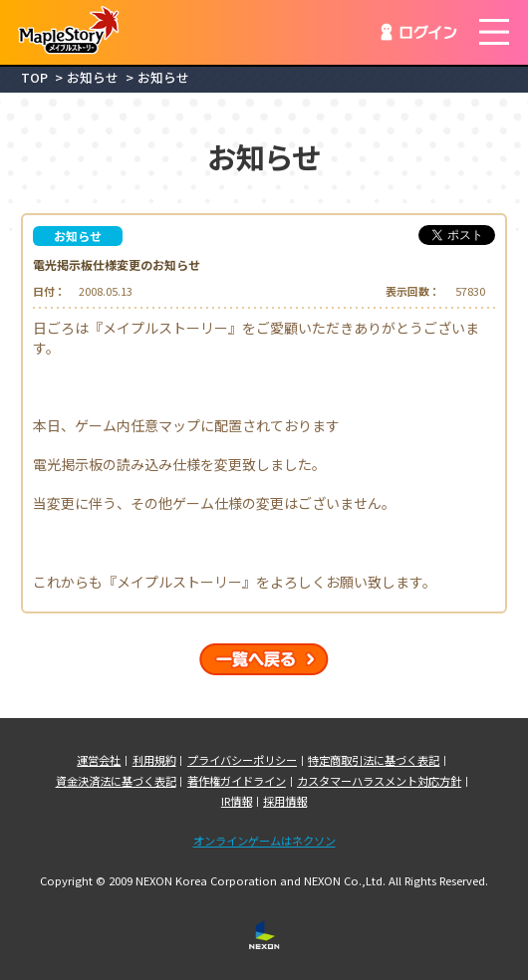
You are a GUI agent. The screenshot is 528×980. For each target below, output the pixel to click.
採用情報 (285, 801)
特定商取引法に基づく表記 (374, 760)
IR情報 (237, 801)
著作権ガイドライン (237, 781)
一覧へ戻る (264, 659)
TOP (34, 78)
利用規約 (154, 760)
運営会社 (99, 760)
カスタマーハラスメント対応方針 (379, 781)
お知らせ (93, 78)
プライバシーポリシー (242, 760)
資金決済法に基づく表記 (116, 781)
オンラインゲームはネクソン (264, 841)
